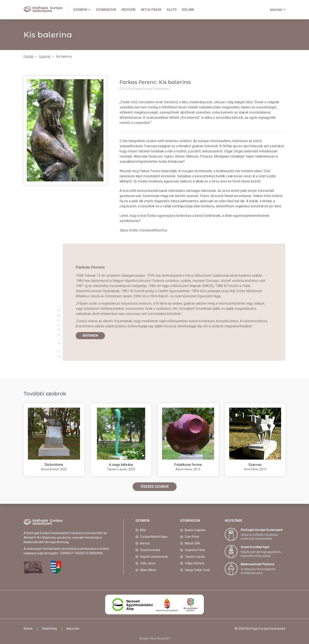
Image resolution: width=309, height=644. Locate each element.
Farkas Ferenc (90, 267)
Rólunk (188, 10)
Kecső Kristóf (50, 469)
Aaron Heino (184, 469)
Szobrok (82, 10)
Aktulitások (151, 10)
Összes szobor (155, 487)
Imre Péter (251, 469)
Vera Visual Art (160, 638)
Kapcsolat (73, 629)
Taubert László (117, 469)
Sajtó (172, 10)
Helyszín (128, 10)
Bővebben (90, 336)
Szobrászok (106, 10)
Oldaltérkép (49, 629)
